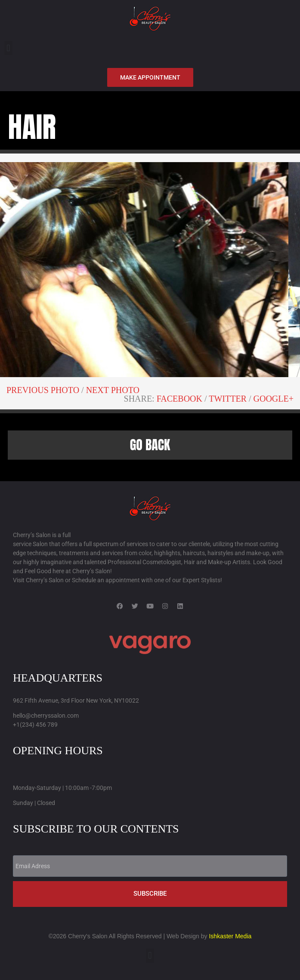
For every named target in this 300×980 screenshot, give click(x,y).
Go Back (150, 445)
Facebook (179, 399)
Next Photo (113, 390)
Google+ (274, 399)
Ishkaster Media (230, 936)
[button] (8, 48)
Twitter (228, 399)
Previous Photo (43, 390)
